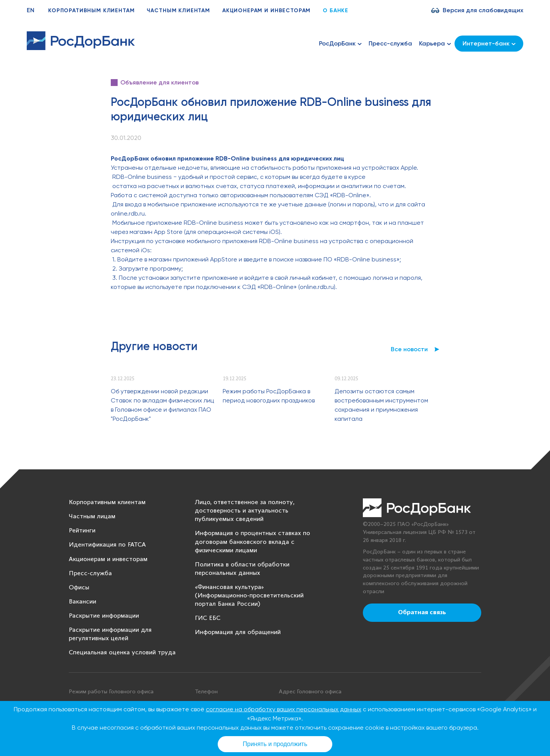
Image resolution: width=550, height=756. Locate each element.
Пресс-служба (390, 43)
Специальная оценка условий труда (122, 653)
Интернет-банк (489, 43)
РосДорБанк (340, 44)
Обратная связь (422, 613)
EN (31, 10)
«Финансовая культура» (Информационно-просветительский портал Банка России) (249, 596)
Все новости (409, 349)
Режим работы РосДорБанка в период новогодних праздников (269, 396)
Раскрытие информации (104, 616)
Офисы (79, 588)
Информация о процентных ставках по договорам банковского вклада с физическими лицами (252, 542)
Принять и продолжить (275, 744)
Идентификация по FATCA (107, 545)
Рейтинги (82, 531)
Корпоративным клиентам (91, 11)
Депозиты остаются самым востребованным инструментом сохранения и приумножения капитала (381, 405)
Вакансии (82, 602)
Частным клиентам (178, 11)
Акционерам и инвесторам (266, 11)
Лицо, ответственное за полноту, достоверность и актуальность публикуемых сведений (245, 511)
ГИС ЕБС (208, 618)
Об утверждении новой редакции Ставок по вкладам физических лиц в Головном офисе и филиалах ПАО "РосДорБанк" (162, 405)
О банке (336, 11)
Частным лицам (92, 517)
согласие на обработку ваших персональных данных (284, 709)
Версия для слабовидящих (483, 10)
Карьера (435, 44)
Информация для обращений (238, 632)
